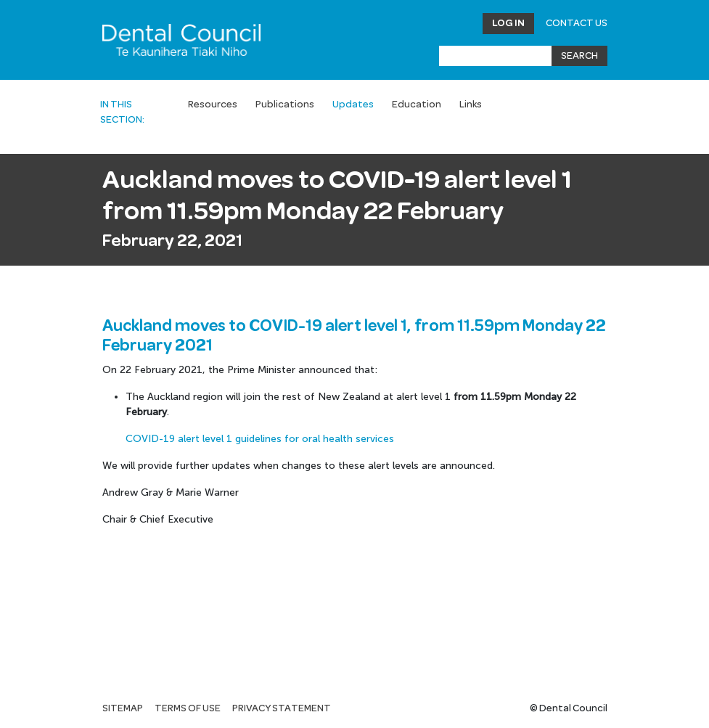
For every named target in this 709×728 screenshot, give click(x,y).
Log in (508, 23)
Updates (353, 105)
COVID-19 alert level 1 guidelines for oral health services (260, 439)
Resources (213, 105)
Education (417, 105)
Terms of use (188, 708)
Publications (285, 105)
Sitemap (123, 708)
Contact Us (577, 23)
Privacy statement (282, 708)
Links (471, 105)
